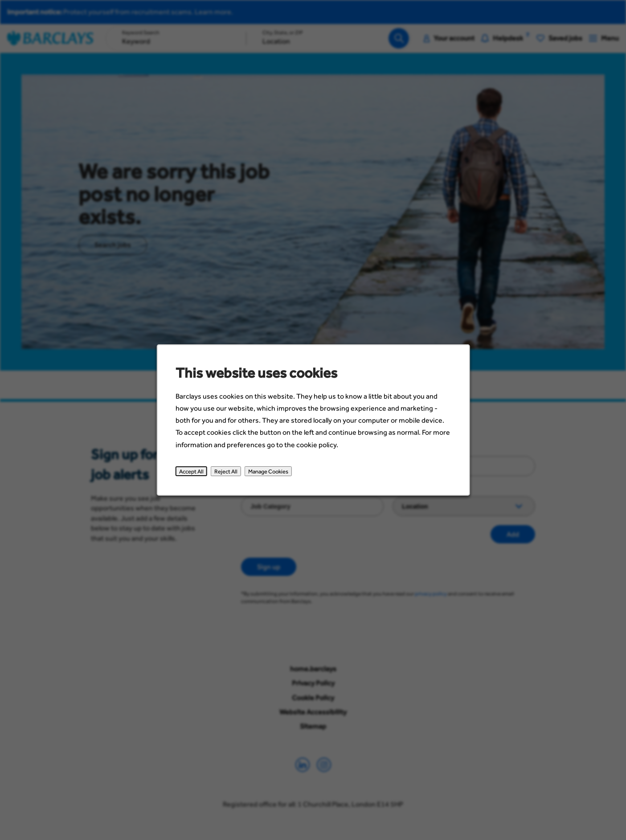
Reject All (225, 471)
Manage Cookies (268, 471)
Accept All (191, 471)
